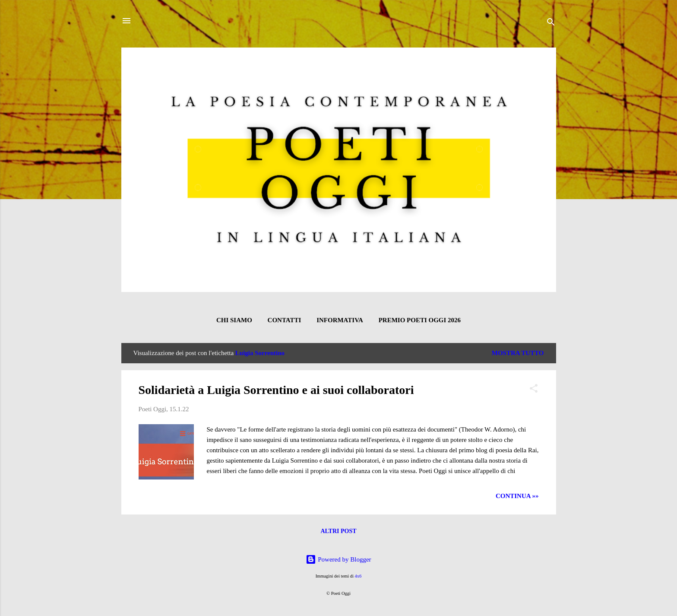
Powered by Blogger (338, 559)
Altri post (338, 531)
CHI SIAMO (234, 320)
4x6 (358, 576)
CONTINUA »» (517, 496)
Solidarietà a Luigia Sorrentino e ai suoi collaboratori (276, 390)
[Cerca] (551, 24)
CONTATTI (285, 320)
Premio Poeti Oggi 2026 (420, 320)
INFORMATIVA (340, 320)
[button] (534, 390)
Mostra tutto (518, 353)
